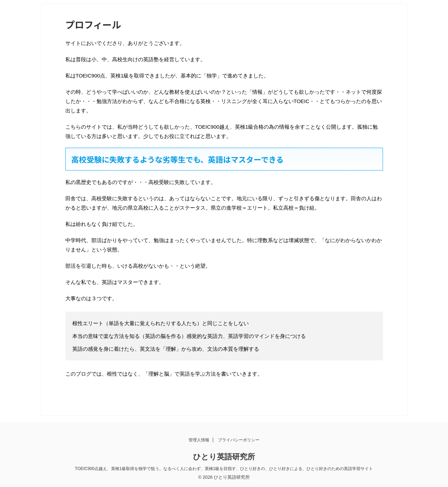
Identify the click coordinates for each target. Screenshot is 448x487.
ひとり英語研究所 (224, 457)
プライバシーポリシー (239, 440)
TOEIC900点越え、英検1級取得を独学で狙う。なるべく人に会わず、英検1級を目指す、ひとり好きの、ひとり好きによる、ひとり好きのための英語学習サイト (224, 469)
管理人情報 (199, 440)
